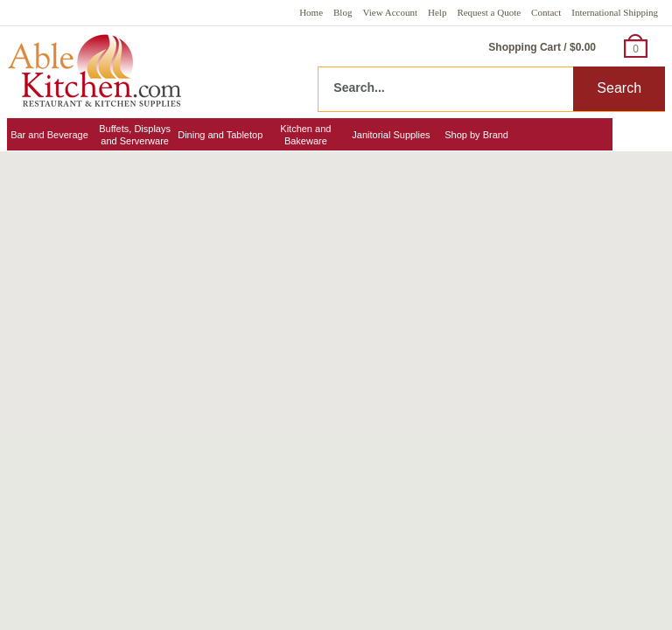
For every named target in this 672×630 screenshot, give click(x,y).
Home (311, 12)
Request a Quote (489, 12)
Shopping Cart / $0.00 (542, 47)
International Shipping (615, 12)
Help (437, 12)
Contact (546, 12)
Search (619, 88)
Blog (343, 12)
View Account (390, 12)
